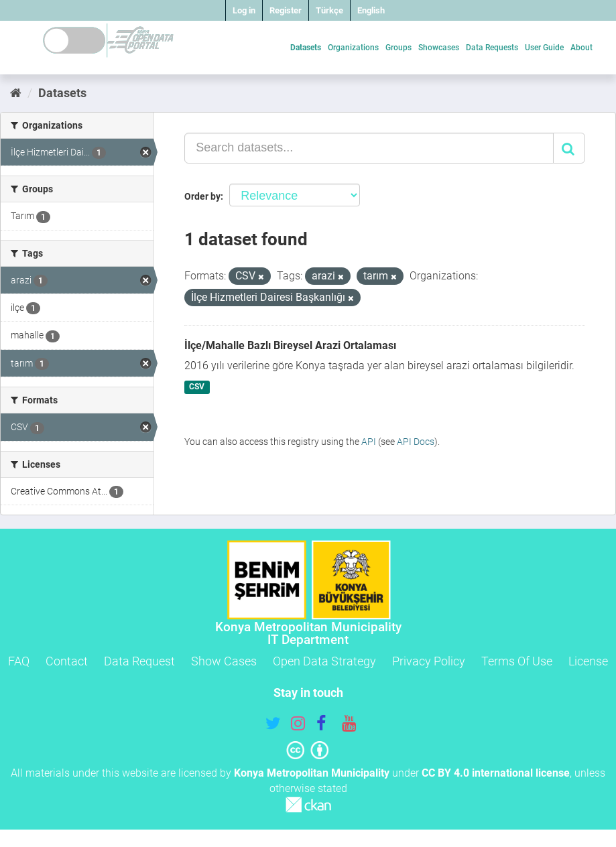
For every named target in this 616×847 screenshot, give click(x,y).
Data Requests (492, 48)
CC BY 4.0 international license (496, 773)
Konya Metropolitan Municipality (312, 773)
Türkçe (329, 10)
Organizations (353, 48)
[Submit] (569, 148)
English (371, 10)
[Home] (16, 93)
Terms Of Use (517, 661)
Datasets (306, 48)
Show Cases (224, 661)
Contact (67, 661)
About (581, 48)
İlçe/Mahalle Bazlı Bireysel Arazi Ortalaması (290, 345)
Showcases (439, 48)
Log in (244, 10)
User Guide (544, 48)
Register (286, 10)
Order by (202, 196)
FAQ (19, 661)
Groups (398, 48)
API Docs (416, 442)
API (369, 442)
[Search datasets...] (369, 148)
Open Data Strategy (324, 661)
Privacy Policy (429, 661)
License (588, 661)
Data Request (139, 661)
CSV (197, 387)
